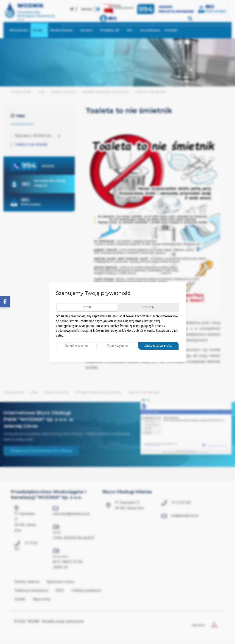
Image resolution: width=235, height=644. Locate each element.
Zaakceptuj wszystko (158, 346)
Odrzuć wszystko (76, 346)
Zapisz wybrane (117, 346)
